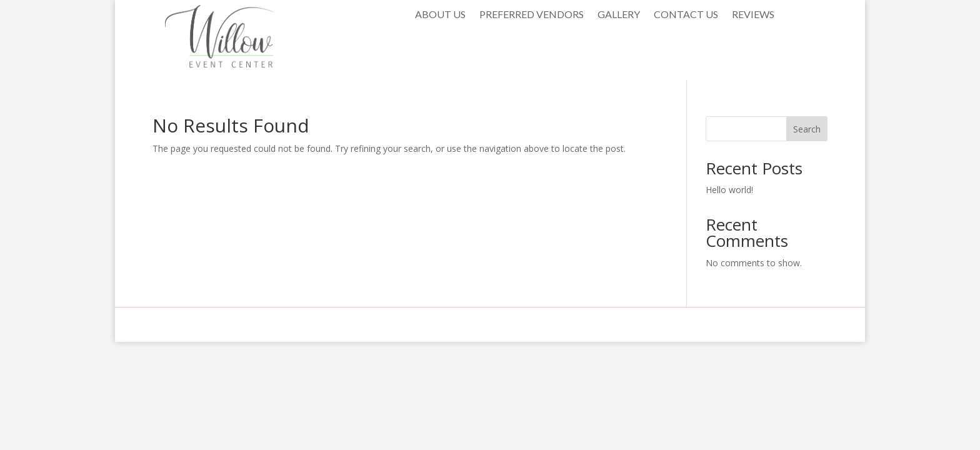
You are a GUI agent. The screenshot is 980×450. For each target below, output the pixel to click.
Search (807, 129)
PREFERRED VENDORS (532, 15)
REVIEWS (753, 15)
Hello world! (729, 190)
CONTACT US (686, 15)
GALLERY (619, 15)
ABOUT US (440, 15)
